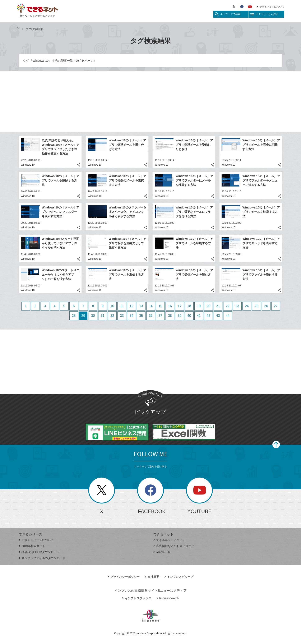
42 (208, 316)
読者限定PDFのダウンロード (39, 552)
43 (218, 316)
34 (131, 316)
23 (237, 306)
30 (93, 316)
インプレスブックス (137, 598)
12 (131, 306)
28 (74, 316)
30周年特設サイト (32, 546)
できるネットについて (270, 7)
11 (122, 306)
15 (160, 306)
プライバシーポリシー (124, 577)
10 (112, 306)
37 (160, 316)
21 (218, 306)
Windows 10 (28, 165)
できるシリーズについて (36, 540)
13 (141, 306)
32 (112, 316)
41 (199, 316)
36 (151, 316)
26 (266, 306)
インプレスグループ (179, 577)
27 (276, 306)
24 (247, 306)
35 (141, 316)
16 (170, 306)
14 (151, 306)
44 (228, 316)
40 (189, 316)
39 (180, 316)
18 (189, 306)
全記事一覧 (162, 552)
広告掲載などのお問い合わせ (174, 546)
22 (228, 306)
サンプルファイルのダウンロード (42, 558)
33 (122, 316)
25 (256, 306)
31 (103, 316)
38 (170, 316)
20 (208, 306)
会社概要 (152, 577)
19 (199, 306)
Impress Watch (168, 598)
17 (180, 306)
